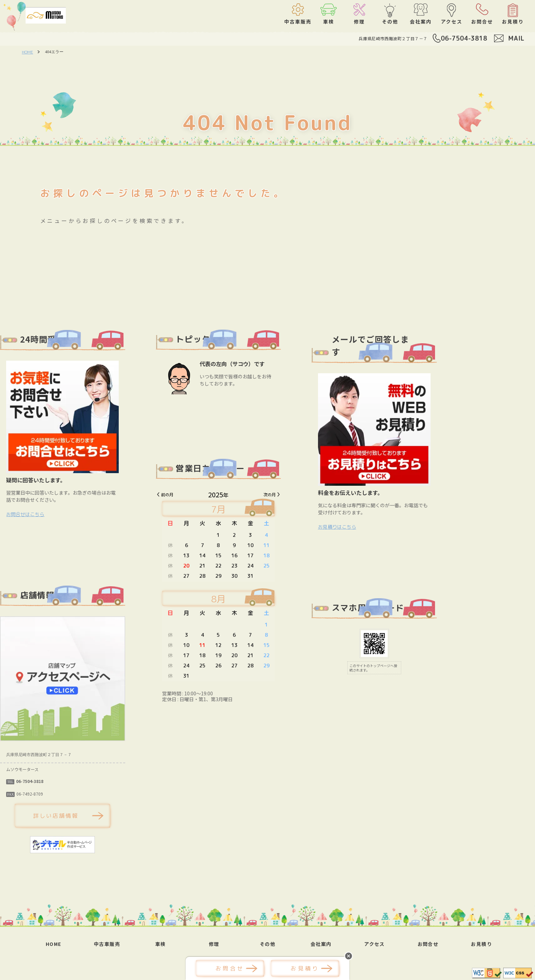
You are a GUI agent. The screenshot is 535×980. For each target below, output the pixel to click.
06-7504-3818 (464, 38)
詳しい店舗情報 (105, 816)
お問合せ (428, 944)
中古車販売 (107, 944)
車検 (161, 944)
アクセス (374, 944)
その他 (267, 944)
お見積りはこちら (386, 527)
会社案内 (321, 944)
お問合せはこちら (74, 514)
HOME (27, 52)
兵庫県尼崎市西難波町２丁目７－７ (393, 38)
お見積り (481, 944)
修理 (214, 944)
